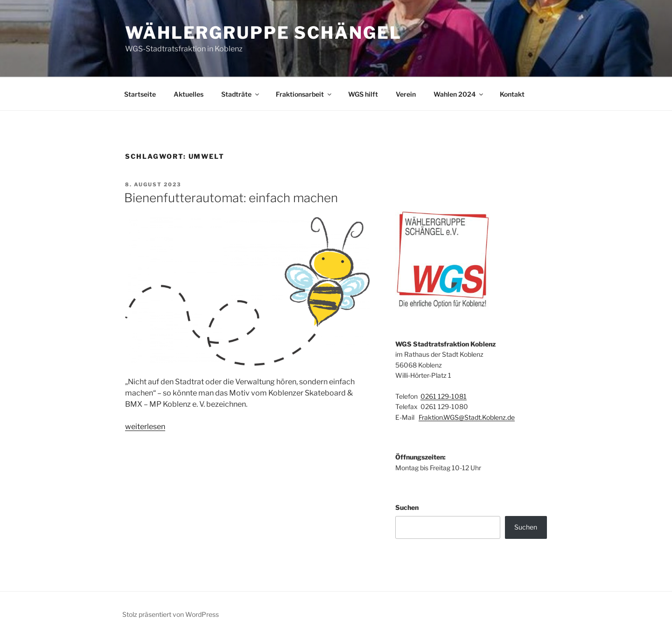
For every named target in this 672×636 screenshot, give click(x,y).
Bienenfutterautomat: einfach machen (231, 198)
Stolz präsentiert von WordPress (171, 614)
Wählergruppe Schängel (263, 33)
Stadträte (241, 94)
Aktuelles (189, 94)
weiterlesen (145, 427)
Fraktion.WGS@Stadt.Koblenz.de (467, 417)
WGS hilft (363, 94)
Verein (406, 94)
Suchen (407, 507)
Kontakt (512, 94)
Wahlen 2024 (459, 94)
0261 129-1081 (444, 396)
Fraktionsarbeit (304, 94)
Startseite (140, 94)
